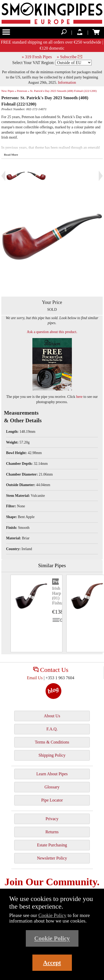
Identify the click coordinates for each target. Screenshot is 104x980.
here (79, 397)
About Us (52, 716)
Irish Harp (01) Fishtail (59, 596)
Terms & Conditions (52, 742)
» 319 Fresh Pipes (37, 57)
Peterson (56, 581)
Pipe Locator (52, 800)
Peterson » (23, 91)
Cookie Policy (53, 915)
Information (67, 82)
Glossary (52, 787)
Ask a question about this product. (52, 332)
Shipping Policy (52, 755)
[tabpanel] (36, 613)
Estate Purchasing (52, 845)
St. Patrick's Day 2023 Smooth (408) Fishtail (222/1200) (63, 91)
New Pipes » (9, 91)
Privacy (52, 819)
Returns (52, 832)
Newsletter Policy (52, 858)
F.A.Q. (52, 729)
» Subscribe (70, 57)
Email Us (35, 678)
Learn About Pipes (52, 774)
